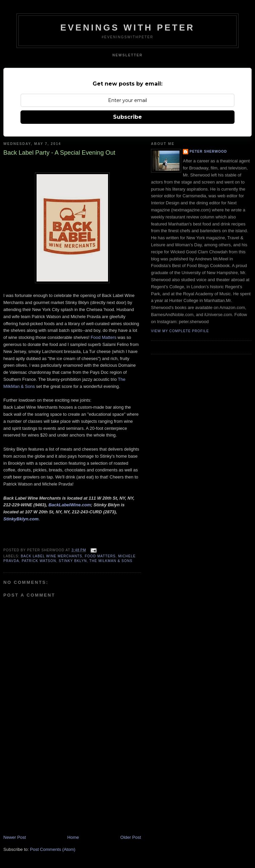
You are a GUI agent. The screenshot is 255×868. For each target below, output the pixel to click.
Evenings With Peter (128, 28)
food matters (100, 556)
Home (73, 837)
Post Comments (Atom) (53, 849)
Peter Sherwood (208, 151)
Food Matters (104, 337)
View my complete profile (180, 331)
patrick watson (39, 561)
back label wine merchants (52, 556)
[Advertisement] (54, 787)
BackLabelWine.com (69, 505)
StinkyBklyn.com (21, 519)
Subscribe (127, 117)
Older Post (131, 837)
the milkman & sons (111, 561)
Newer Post (15, 837)
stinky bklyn (73, 561)
